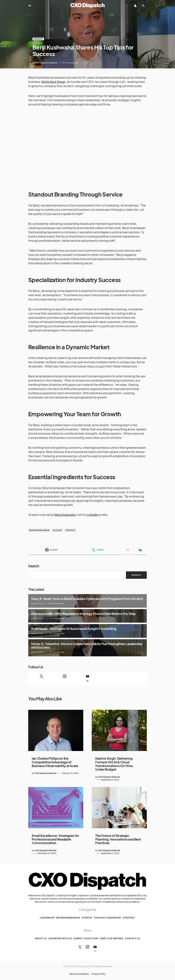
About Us (41, 938)
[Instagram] (64, 678)
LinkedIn (93, 515)
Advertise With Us (60, 938)
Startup (87, 918)
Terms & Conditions (79, 974)
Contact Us (132, 938)
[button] (30, 6)
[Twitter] (41, 678)
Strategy (38, 39)
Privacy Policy (99, 974)
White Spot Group (53, 82)
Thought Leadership (108, 918)
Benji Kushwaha (65, 515)
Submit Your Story (86, 938)
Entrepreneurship (68, 918)
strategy (70, 530)
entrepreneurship (39, 530)
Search (34, 566)
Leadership (47, 918)
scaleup (57, 530)
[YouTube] (87, 678)
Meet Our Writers (112, 938)
